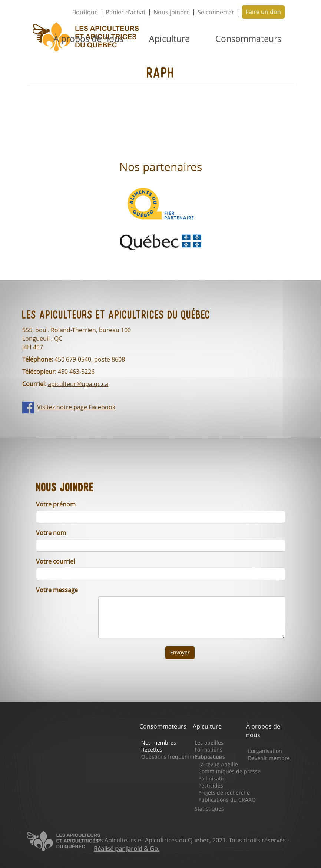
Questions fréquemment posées (181, 757)
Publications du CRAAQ (227, 800)
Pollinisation (214, 778)
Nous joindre (172, 12)
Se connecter (216, 12)
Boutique (85, 12)
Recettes (152, 750)
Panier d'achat (126, 12)
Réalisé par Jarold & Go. (127, 849)
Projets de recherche (224, 793)
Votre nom (51, 533)
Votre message (57, 590)
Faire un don (263, 12)
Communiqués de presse (229, 771)
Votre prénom (56, 504)
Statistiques (209, 808)
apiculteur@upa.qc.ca (78, 384)
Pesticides (211, 786)
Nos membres (159, 742)
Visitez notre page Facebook (76, 407)
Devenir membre (269, 758)
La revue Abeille (218, 764)
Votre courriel (55, 561)
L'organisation (265, 751)
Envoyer (180, 652)
